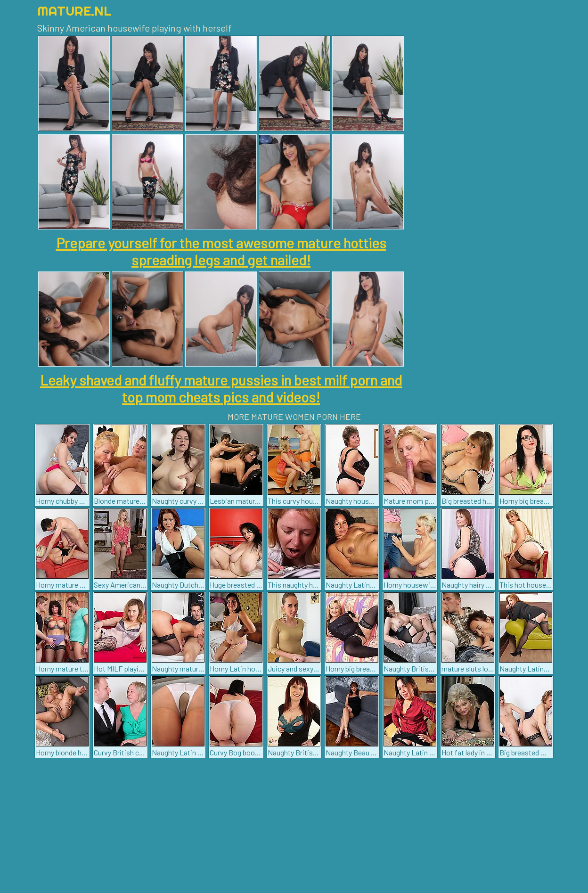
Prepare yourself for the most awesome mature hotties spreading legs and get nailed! (221, 251)
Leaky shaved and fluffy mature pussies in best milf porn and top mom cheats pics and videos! (221, 388)
